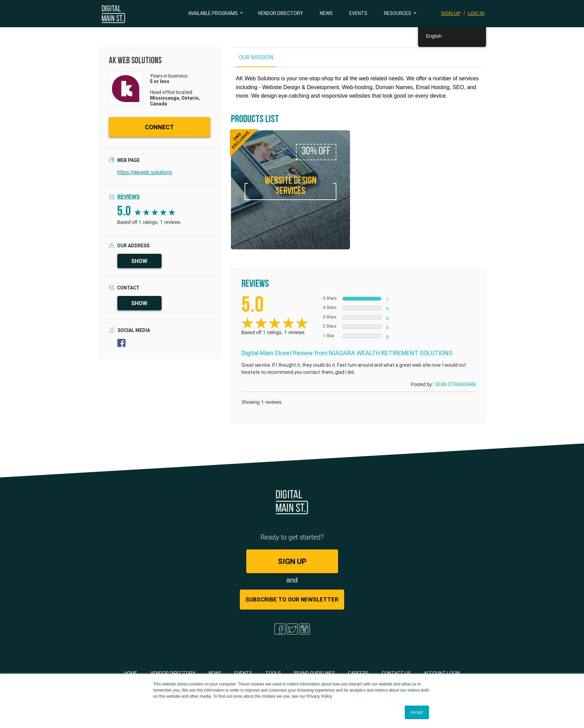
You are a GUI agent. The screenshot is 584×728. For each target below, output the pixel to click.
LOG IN (476, 13)
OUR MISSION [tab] (256, 57)
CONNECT (159, 127)
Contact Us (396, 673)
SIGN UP (451, 13)
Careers (358, 673)
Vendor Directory (280, 13)
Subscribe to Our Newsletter (292, 599)
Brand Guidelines (314, 673)
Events (358, 13)
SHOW (139, 261)
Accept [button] (417, 712)
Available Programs (213, 13)
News (326, 13)
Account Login (442, 673)
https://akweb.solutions (145, 172)
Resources (398, 13)
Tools (273, 673)
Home (131, 673)
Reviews (129, 197)
